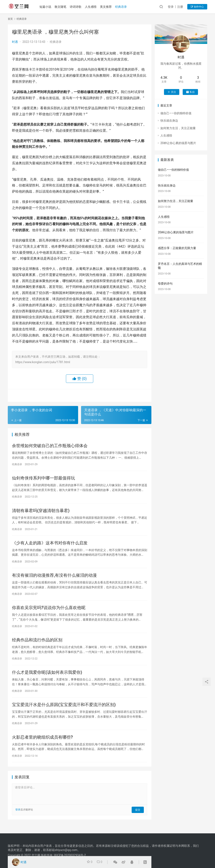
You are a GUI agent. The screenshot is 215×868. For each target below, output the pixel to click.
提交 (138, 815)
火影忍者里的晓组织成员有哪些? (42, 743)
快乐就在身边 (169, 121)
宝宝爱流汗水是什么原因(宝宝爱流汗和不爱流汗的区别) (64, 710)
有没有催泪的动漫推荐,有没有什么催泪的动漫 (54, 578)
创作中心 (197, 7)
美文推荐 (107, 7)
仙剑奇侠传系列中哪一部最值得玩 (43, 479)
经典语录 (122, 7)
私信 (190, 92)
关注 (172, 92)
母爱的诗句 (165, 284)
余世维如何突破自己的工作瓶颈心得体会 (50, 446)
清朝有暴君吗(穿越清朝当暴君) (41, 512)
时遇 (15, 42)
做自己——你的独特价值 (176, 113)
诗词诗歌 (77, 7)
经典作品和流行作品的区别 (37, 644)
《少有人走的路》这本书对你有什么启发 (50, 545)
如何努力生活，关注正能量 (178, 128)
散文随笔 (62, 7)
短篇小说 (46, 7)
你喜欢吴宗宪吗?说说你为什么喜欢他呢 (49, 611)
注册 (180, 7)
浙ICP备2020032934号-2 (70, 855)
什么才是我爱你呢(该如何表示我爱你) (47, 677)
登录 (171, 7)
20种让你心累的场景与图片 (178, 143)
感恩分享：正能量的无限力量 (177, 248)
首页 (10, 19)
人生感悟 (92, 7)
